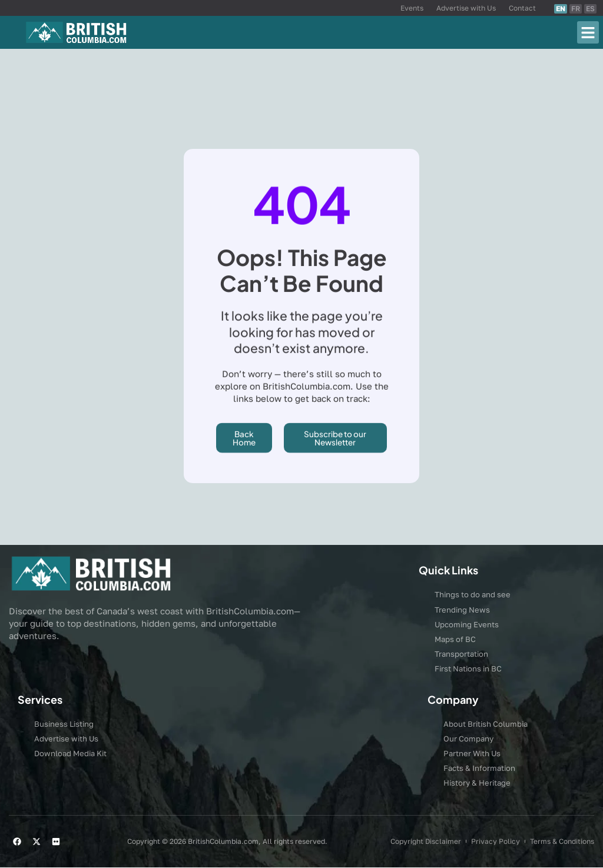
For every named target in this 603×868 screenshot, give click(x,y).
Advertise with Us (466, 8)
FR (576, 9)
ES (590, 9)
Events (412, 8)
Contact (522, 8)
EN (561, 9)
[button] (588, 32)
